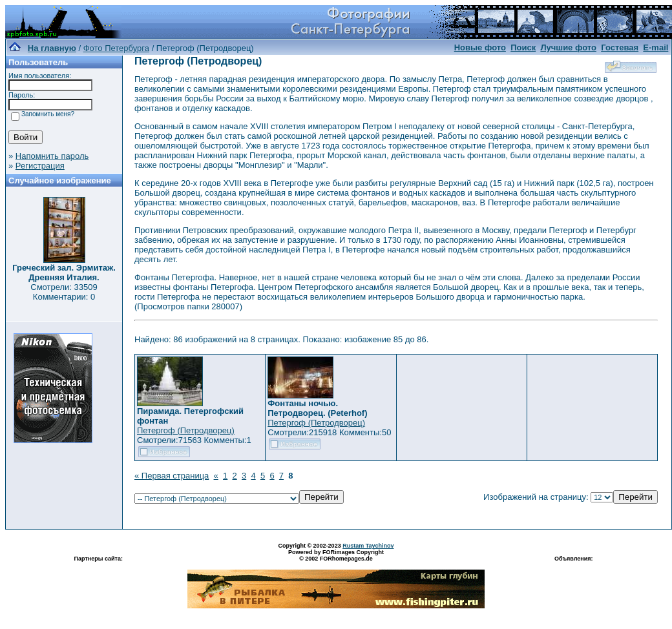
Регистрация (40, 166)
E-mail (656, 47)
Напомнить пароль (52, 156)
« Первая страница (172, 476)
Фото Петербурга (116, 48)
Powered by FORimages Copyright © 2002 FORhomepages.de (336, 555)
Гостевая (620, 47)
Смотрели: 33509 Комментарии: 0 (64, 292)
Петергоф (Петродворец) (186, 430)
